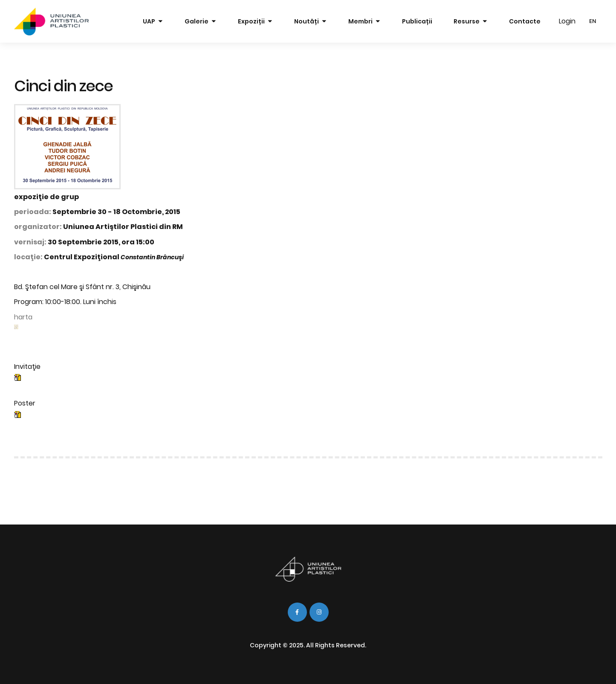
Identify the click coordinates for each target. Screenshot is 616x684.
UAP (149, 21)
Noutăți (307, 21)
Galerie (197, 21)
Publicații (417, 21)
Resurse (467, 21)
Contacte (525, 21)
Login (567, 21)
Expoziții (251, 21)
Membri (360, 21)
